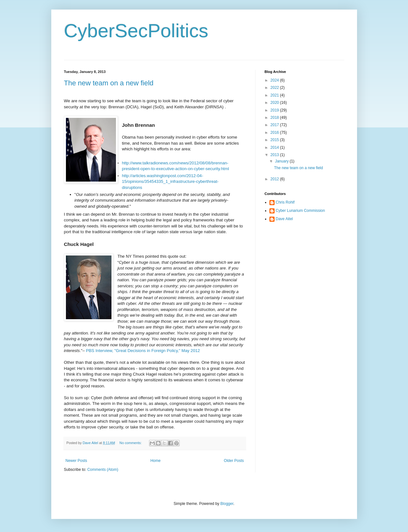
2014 (275, 147)
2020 (275, 103)
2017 (275, 125)
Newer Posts (76, 461)
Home (155, 461)
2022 (275, 88)
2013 (275, 155)
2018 (275, 118)
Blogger (227, 504)
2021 (275, 95)
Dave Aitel (284, 219)
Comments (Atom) (103, 470)
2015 (275, 140)
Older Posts (234, 461)
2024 (275, 80)
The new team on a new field (109, 83)
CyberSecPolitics (136, 31)
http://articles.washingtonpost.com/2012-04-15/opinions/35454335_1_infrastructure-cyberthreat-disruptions (170, 182)
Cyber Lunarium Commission (301, 211)
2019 (275, 110)
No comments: (131, 443)
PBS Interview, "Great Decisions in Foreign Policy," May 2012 (143, 351)
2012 (275, 179)
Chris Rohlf (285, 202)
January (282, 161)
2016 (275, 133)
